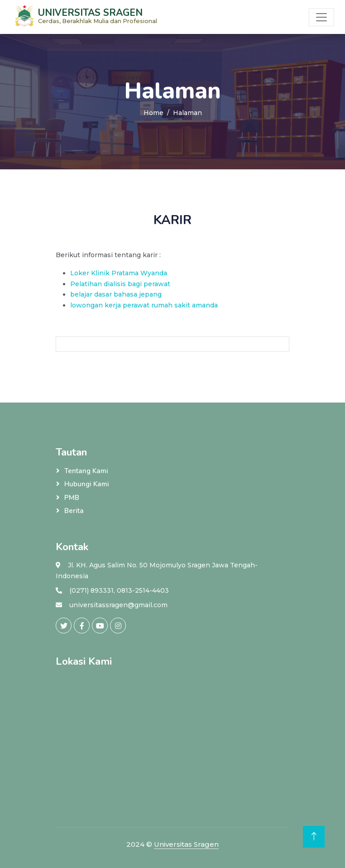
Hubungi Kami (87, 484)
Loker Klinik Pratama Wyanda (119, 273)
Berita (74, 511)
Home (153, 113)
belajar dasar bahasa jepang (116, 294)
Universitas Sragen (186, 844)
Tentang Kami (86, 471)
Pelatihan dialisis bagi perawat (120, 284)
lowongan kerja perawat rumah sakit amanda (144, 305)
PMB (72, 498)
